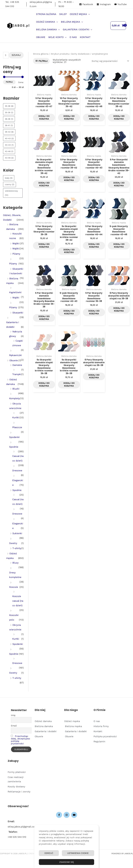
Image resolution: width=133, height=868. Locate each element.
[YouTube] (121, 4)
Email (14, 726)
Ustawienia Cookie (78, 853)
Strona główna (41, 54)
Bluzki (16, 389)
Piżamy (16, 254)
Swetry (13, 543)
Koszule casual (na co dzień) (18, 601)
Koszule (14, 587)
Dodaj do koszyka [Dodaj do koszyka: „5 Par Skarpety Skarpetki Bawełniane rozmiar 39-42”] (69, 182)
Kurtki (16, 417)
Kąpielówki (15, 292)
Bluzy (16, 563)
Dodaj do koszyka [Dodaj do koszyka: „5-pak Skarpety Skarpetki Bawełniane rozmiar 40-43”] (69, 320)
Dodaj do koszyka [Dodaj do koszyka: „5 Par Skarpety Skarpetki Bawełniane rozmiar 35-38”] (94, 320)
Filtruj (9, 82)
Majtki (16, 243)
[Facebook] (86, 4)
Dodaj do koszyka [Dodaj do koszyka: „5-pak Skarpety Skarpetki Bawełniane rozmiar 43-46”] (119, 251)
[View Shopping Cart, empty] (118, 26)
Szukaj (16, 55)
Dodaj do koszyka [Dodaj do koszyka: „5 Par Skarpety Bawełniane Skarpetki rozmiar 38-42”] (119, 119)
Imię (13, 715)
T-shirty (17, 548)
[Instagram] (104, 4)
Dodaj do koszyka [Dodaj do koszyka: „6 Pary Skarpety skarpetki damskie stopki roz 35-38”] (94, 390)
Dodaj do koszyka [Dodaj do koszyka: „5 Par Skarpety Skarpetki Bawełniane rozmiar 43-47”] (44, 119)
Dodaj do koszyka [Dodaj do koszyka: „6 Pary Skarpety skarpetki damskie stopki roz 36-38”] (119, 320)
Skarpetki (18, 313)
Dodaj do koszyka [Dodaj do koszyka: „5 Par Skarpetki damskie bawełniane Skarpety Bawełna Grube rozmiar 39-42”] (119, 188)
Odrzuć (49, 853)
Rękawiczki (16, 355)
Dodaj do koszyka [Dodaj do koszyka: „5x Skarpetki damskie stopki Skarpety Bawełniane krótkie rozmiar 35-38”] (44, 395)
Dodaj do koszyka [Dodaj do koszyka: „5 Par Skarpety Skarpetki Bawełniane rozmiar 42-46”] (94, 119)
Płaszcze (17, 427)
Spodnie (14, 447)
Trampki (17, 374)
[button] (88, 14)
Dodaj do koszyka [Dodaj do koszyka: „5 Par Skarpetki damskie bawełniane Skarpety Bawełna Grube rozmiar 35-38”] (44, 326)
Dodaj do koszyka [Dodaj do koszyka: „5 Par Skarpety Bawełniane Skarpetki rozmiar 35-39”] (44, 251)
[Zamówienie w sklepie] (110, 61)
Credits (33, 854)
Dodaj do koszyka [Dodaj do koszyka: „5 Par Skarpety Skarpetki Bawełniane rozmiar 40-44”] (94, 251)
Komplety (15, 398)
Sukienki (17, 533)
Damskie (17, 365)
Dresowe (17, 471)
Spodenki (14, 437)
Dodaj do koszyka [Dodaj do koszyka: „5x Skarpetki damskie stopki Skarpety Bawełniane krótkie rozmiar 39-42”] (44, 188)
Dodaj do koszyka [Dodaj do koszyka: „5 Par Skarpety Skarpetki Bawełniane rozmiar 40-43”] (94, 182)
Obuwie (14, 360)
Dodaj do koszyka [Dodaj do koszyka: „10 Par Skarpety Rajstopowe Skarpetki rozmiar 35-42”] (69, 119)
